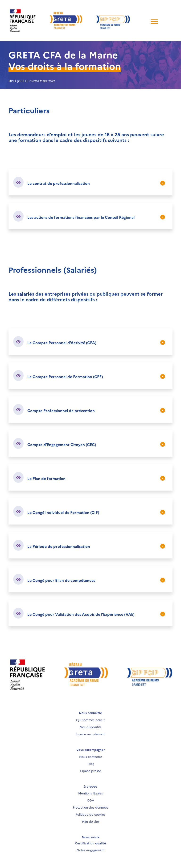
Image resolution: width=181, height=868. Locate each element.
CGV (91, 800)
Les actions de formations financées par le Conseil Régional (81, 217)
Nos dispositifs (90, 727)
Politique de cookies (90, 814)
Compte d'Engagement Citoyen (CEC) (62, 444)
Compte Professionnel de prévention (61, 410)
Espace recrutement (91, 734)
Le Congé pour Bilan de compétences (61, 580)
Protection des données (90, 807)
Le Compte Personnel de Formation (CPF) (65, 376)
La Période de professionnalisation (59, 546)
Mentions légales (90, 793)
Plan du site (90, 821)
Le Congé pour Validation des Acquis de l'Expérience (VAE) (81, 614)
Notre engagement (91, 850)
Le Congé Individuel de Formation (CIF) (63, 512)
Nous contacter (91, 756)
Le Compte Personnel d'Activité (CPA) (62, 343)
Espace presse (90, 771)
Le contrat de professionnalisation (59, 183)
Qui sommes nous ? (91, 720)
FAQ (91, 764)
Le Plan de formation (46, 478)
